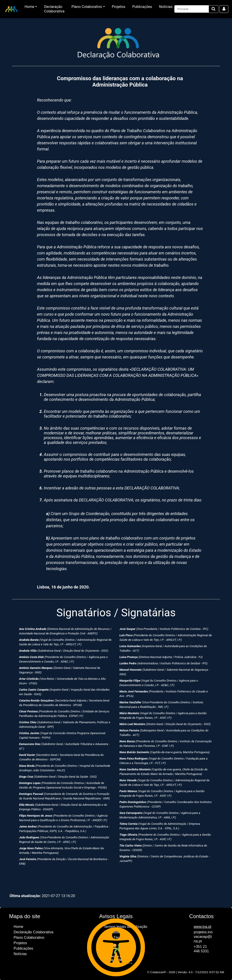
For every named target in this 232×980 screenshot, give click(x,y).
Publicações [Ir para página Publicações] (142, 7)
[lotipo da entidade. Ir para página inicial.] (11, 9)
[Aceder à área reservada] (224, 9)
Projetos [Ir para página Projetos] (119, 7)
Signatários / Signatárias (116, 613)
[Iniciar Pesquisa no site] (213, 9)
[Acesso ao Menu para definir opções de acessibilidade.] (116, 947)
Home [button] (29, 7)
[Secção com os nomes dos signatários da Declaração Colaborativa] (116, 744)
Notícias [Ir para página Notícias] (166, 7)
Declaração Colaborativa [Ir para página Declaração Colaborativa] (54, 9)
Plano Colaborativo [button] (87, 7)
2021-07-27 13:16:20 (42, 896)
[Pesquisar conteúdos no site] (192, 9)
